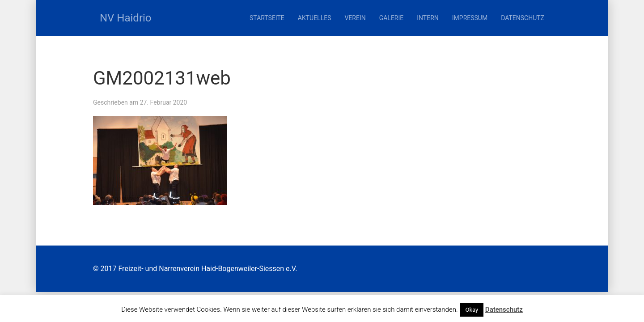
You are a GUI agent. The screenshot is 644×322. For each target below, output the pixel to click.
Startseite (267, 18)
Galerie (392, 18)
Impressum (470, 18)
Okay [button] (472, 310)
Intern (428, 18)
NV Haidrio (126, 18)
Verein (355, 18)
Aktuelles (315, 18)
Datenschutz (523, 18)
